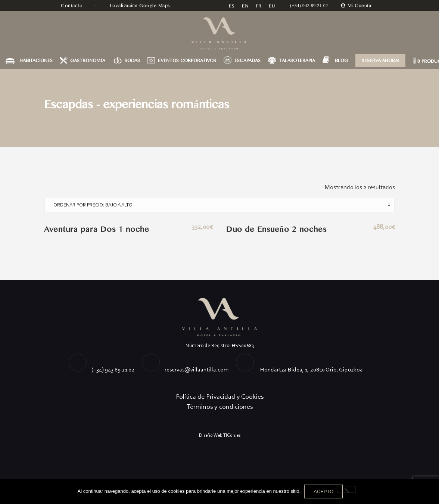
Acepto (323, 491)
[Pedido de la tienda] (219, 205)
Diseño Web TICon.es (220, 435)
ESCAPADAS (247, 60)
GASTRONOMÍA (88, 60)
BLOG (341, 60)
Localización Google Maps (141, 6)
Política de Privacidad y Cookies (220, 396)
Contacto (73, 6)
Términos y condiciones (220, 407)
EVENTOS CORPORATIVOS (187, 60)
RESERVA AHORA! (380, 60)
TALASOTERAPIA (297, 60)
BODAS (132, 60)
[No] (346, 489)
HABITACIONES (36, 60)
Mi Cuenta (359, 6)
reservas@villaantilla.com (197, 369)
